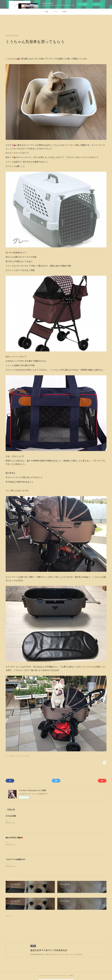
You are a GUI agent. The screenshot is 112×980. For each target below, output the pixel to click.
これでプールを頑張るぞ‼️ (15, 859)
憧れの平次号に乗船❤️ (14, 838)
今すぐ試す (83, 4)
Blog (47, 12)
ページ (55, 12)
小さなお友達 (11, 816)
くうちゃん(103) (10, 756)
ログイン (97, 4)
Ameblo (64, 12)
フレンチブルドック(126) (22, 756)
